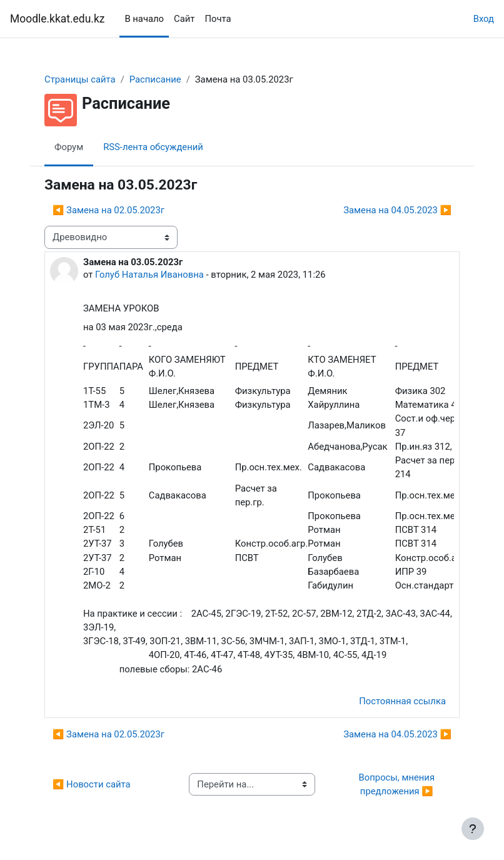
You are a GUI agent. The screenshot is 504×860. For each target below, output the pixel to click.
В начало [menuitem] (144, 19)
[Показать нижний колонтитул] (473, 829)
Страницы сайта (80, 79)
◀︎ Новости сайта (92, 784)
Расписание (155, 79)
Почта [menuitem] (218, 19)
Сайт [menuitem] (184, 19)
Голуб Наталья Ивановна (149, 275)
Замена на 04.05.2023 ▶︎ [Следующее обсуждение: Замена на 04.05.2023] (397, 210)
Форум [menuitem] (69, 147)
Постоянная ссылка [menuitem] (402, 701)
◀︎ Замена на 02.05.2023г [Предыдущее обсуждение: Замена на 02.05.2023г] (108, 210)
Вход (484, 19)
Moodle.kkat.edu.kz (57, 19)
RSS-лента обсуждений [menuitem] (153, 147)
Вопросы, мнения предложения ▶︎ (398, 784)
